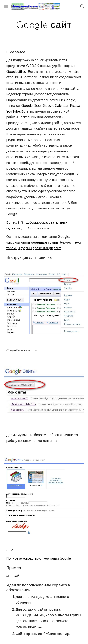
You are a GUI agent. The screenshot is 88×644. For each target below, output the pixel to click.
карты (25, 242)
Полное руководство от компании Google (39, 558)
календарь (39, 242)
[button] (6, 6)
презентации (43, 248)
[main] (44, 24)
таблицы (13, 248)
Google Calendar (56, 106)
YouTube (13, 111)
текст (77, 242)
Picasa (75, 106)
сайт (57, 248)
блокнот (66, 242)
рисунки (14, 242)
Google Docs (31, 106)
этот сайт (14, 576)
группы (54, 242)
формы (26, 248)
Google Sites (16, 71)
